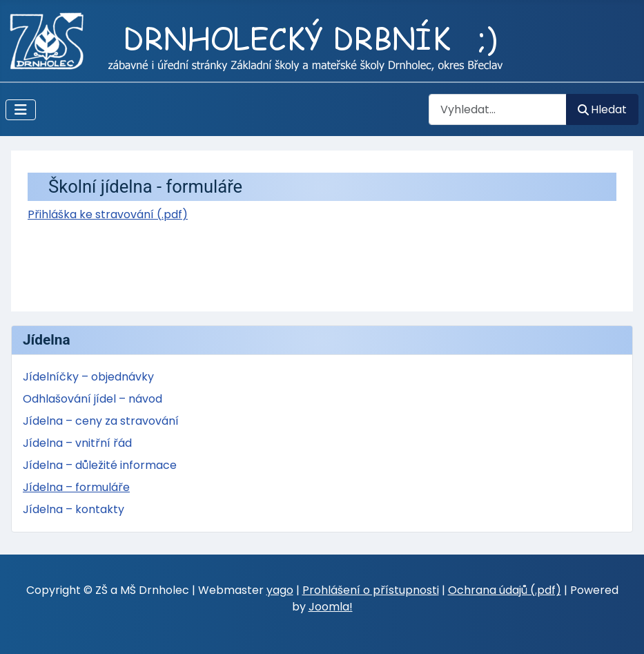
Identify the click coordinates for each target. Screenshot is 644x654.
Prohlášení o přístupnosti (371, 590)
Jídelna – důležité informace (100, 465)
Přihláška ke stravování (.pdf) (108, 214)
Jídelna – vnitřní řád (77, 443)
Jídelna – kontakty (74, 509)
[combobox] (498, 109)
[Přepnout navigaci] (21, 110)
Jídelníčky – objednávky (88, 377)
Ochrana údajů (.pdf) (505, 590)
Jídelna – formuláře (76, 487)
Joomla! (331, 607)
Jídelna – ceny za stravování (101, 421)
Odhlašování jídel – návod (92, 399)
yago (280, 590)
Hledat (602, 109)
